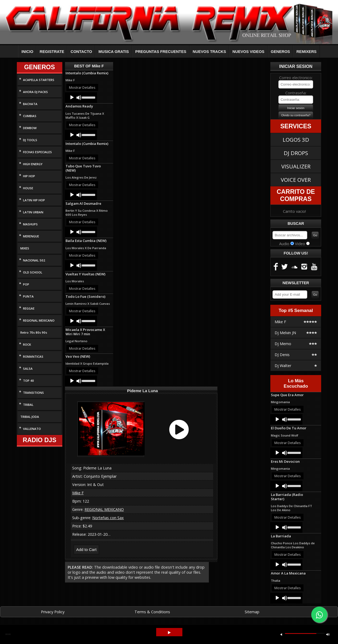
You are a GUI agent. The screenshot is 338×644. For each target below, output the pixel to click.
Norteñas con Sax (108, 518)
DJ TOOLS (30, 140)
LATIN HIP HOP (34, 200)
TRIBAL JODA (30, 417)
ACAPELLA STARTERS (39, 80)
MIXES (25, 248)
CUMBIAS (30, 116)
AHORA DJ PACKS (35, 92)
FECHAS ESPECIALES (37, 152)
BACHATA (30, 104)
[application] (81, 98)
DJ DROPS (296, 153)
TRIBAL (28, 405)
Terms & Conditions (152, 612)
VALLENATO (32, 429)
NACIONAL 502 (34, 260)
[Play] (72, 98)
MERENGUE (31, 236)
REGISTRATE (52, 52)
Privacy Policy (53, 612)
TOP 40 (28, 381)
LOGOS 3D (296, 140)
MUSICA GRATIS (114, 52)
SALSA (28, 369)
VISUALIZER (296, 166)
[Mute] (79, 98)
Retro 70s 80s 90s (34, 332)
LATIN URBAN (33, 212)
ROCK (27, 344)
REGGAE (29, 308)
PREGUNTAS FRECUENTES (161, 52)
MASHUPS (30, 224)
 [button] (169, 633)
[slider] (88, 97)
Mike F (78, 493)
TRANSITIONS (33, 393)
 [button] (328, 634)
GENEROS (281, 52)
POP (26, 284)
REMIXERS (306, 52)
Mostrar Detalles (82, 87)
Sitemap (252, 612)
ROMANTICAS (33, 356)
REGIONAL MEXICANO (39, 320)
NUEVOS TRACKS (210, 52)
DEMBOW (30, 128)
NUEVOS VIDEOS (248, 52)
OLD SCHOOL (33, 272)
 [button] (281, 634)
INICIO (27, 52)
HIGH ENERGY (33, 164)
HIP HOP (29, 176)
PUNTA (28, 296)
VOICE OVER (296, 180)
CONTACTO (81, 52)
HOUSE (28, 188)
